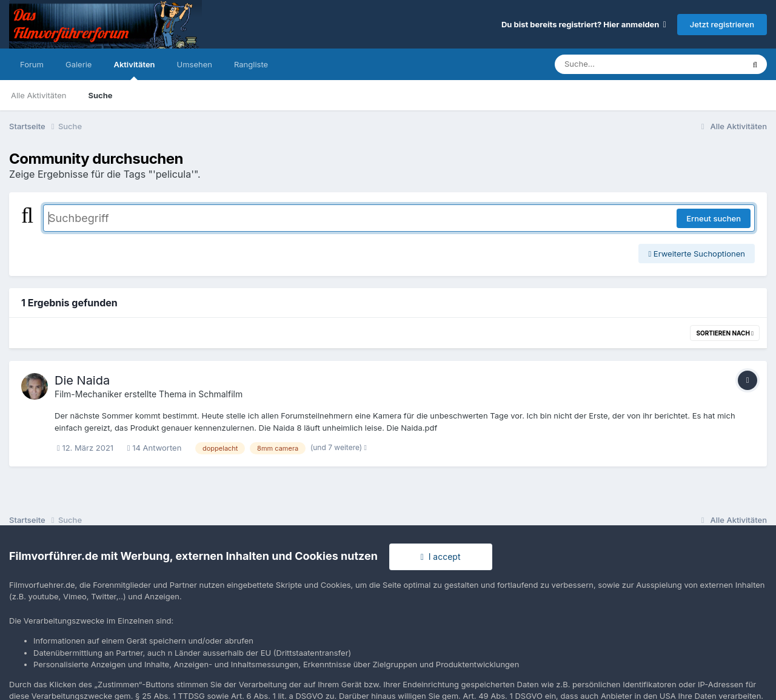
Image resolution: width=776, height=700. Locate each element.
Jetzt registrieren (722, 24)
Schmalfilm (220, 394)
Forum (32, 64)
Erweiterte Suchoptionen (697, 254)
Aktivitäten (134, 70)
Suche (100, 95)
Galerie (79, 64)
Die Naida (82, 380)
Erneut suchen (714, 218)
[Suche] (625, 64)
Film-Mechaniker (88, 394)
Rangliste (251, 64)
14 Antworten (155, 448)
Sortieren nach (725, 333)
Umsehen (195, 64)
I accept (441, 557)
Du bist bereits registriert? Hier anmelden (584, 24)
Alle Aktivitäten (38, 95)
